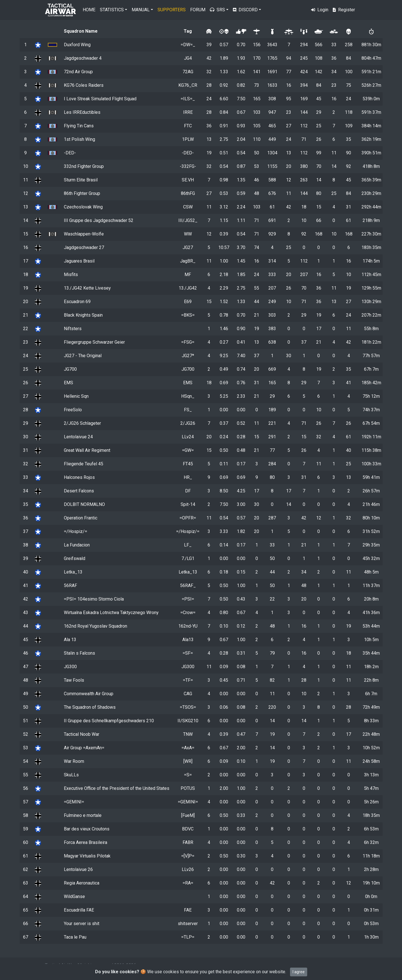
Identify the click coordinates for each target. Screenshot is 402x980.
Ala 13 (70, 640)
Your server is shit (82, 924)
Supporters (172, 10)
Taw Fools (74, 680)
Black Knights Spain (83, 315)
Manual (141, 10)
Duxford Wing (77, 45)
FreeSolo (73, 410)
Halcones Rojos (79, 477)
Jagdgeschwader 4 (83, 58)
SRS (217, 10)
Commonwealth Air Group (89, 694)
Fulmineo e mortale (83, 815)
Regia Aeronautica (82, 883)
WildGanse (74, 896)
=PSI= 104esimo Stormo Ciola (94, 599)
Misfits (71, 275)
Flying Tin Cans (79, 126)
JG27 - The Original (83, 356)
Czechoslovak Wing (83, 207)
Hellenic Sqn (76, 396)
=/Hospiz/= (76, 531)
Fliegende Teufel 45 (84, 464)
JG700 (70, 369)
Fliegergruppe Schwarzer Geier (94, 342)
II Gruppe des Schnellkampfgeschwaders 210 (109, 721)
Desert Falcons (79, 491)
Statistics (112, 10)
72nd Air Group (78, 72)
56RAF (70, 585)
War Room (74, 761)
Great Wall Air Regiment (87, 450)
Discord (245, 10)
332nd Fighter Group (84, 166)
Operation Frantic (81, 518)
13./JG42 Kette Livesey (87, 288)
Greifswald (75, 558)
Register (344, 10)
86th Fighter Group (82, 193)
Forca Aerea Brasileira (86, 842)
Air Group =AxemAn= (84, 748)
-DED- (70, 153)
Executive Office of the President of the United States (117, 788)
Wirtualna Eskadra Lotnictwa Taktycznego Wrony (111, 613)
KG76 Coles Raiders (84, 85)
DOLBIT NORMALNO (84, 504)
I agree (299, 972)
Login (320, 10)
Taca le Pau (75, 937)
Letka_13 (73, 572)
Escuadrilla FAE (79, 910)
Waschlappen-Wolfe (84, 234)
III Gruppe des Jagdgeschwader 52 (99, 220)
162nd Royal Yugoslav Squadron (96, 626)
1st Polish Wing (79, 139)
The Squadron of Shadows (90, 707)
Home (89, 10)
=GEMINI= (74, 802)
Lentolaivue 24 (78, 437)
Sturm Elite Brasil (81, 180)
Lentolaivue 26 (78, 869)
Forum (198, 10)
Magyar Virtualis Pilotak (87, 856)
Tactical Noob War (82, 734)
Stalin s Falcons (79, 653)
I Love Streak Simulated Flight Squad (100, 99)
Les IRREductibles (82, 112)
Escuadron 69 (77, 302)
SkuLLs (71, 775)
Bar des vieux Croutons (87, 829)
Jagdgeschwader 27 (84, 247)
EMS (69, 383)
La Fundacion (77, 545)
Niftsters (73, 329)
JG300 (70, 667)
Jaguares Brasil (79, 261)
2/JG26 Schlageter (82, 423)
